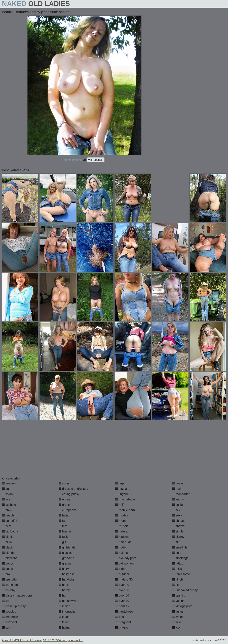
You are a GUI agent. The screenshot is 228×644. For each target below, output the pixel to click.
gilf (62, 542)
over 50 (122, 590)
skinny (178, 537)
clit (6, 601)
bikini (7, 542)
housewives (68, 601)
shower (179, 526)
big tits (8, 537)
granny (65, 563)
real (176, 489)
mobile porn (125, 510)
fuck (63, 537)
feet (63, 526)
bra (6, 574)
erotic (64, 505)
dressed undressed (73, 489)
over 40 (122, 585)
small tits (180, 547)
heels (64, 585)
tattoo (178, 563)
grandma (66, 558)
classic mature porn (17, 595)
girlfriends (67, 547)
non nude (123, 542)
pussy (178, 483)
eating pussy (69, 494)
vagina (178, 601)
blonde (8, 553)
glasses (66, 553)
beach (8, 515)
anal (7, 489)
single (178, 531)
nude (120, 547)
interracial (67, 611)
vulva (177, 611)
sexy (177, 515)
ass (6, 499)
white (177, 617)
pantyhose (124, 611)
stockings (180, 558)
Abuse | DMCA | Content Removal (22, 640)
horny (64, 590)
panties (122, 606)
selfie (177, 505)
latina (64, 628)
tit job (177, 579)
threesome (181, 574)
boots (7, 569)
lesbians (123, 489)
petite (121, 617)
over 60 (122, 595)
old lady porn (126, 558)
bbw (6, 510)
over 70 (122, 601)
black (7, 547)
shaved (179, 521)
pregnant (123, 622)
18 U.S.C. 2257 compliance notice (63, 640)
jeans (64, 617)
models (122, 515)
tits (176, 585)
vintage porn (182, 606)
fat (62, 521)
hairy (64, 569)
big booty (10, 531)
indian (64, 606)
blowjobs (10, 558)
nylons (122, 553)
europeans (68, 510)
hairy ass (66, 574)
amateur (9, 483)
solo (177, 553)
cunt (7, 628)
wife (177, 622)
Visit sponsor (96, 160)
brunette (9, 579)
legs (120, 483)
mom (120, 521)
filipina (65, 531)
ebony (65, 499)
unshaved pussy (185, 590)
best (7, 526)
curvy (64, 483)
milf (119, 505)
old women (125, 563)
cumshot (9, 622)
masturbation (126, 499)
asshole (9, 505)
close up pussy (14, 606)
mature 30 (124, 579)
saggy (178, 499)
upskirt (178, 595)
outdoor (122, 574)
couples (9, 611)
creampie (10, 617)
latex (64, 622)
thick (177, 569)
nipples (122, 537)
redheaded (181, 494)
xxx (176, 628)
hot (63, 595)
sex (176, 510)
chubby (9, 590)
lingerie (122, 494)
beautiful (9, 521)
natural (122, 531)
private (122, 628)
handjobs (67, 579)
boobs (8, 563)
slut (176, 542)
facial (64, 515)
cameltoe (10, 585)
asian (7, 494)
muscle (122, 526)
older (120, 569)
